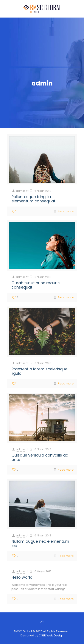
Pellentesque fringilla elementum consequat (33, 199)
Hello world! (23, 577)
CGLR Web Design (51, 635)
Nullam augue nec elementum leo (40, 543)
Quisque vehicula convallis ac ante (40, 457)
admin (20, 191)
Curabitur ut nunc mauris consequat (36, 285)
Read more (66, 211)
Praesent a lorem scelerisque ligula (39, 371)
